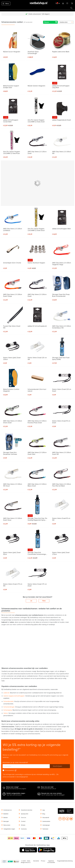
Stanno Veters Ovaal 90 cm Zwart (61, 422)
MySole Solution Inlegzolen (36, 86)
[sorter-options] (66, 22)
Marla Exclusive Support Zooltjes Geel (11, 87)
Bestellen (6, 814)
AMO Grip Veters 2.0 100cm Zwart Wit (62, 453)
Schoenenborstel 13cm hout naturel (37, 390)
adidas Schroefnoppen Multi (61, 229)
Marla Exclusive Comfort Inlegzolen (11, 390)
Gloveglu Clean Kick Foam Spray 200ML (61, 359)
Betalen (6, 818)
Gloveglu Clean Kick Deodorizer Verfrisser (10, 453)
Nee (44, 601)
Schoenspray (8, 710)
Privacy (43, 861)
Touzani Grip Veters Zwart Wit (12, 327)
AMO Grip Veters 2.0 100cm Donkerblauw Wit (62, 327)
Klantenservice (8, 810)
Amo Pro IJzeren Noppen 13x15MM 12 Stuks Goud (36, 230)
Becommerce (10, 862)
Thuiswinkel (16, 862)
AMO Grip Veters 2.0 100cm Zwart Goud (13, 519)
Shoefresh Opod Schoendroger (33, 53)
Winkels (23, 825)
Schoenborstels (8, 701)
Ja (31, 601)
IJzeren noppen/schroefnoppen (14, 696)
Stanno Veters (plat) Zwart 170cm (61, 553)
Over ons (23, 818)
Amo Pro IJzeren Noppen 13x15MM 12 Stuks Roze (11, 153)
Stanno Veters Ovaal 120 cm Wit (37, 359)
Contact (23, 821)
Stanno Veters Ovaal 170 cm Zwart (37, 585)
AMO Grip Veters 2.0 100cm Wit (62, 153)
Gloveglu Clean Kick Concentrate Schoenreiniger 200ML (37, 553)
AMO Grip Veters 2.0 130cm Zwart (37, 153)
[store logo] (37, 3)
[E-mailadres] (26, 766)
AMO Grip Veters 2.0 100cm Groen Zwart (13, 422)
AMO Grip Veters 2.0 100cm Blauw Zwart (37, 485)
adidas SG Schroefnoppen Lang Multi (61, 87)
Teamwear (45, 829)
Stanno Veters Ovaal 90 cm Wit (61, 519)
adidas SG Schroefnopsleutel (37, 326)
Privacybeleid (9, 770)
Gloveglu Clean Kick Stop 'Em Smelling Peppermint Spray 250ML (37, 519)
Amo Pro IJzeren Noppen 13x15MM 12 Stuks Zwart (36, 121)
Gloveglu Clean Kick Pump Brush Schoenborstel (61, 295)
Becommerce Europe (4, 862)
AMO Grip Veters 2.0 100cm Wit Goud (13, 485)
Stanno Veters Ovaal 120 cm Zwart (62, 390)
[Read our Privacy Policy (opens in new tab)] (16, 770)
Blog (44, 814)
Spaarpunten (25, 814)
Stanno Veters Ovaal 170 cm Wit (13, 585)
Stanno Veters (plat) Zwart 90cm (12, 553)
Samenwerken (46, 821)
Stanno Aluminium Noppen (36, 263)
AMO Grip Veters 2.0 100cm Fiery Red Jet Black (62, 485)
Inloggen (63, 3)
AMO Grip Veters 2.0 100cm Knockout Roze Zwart (37, 422)
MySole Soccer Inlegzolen (12, 52)
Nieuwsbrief (46, 818)
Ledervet (6, 693)
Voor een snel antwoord (14, 795)
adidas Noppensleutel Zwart (62, 120)
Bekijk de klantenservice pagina (16, 789)
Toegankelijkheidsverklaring (65, 861)
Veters (6, 713)
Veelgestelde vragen (9, 829)
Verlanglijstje (67, 3)
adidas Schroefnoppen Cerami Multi (11, 121)
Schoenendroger (9, 707)
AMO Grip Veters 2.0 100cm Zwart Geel (37, 453)
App (44, 810)
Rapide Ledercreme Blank (61, 52)
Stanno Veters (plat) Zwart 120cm (12, 359)
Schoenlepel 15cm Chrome (12, 263)
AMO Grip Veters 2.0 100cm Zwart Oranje (13, 295)
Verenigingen (46, 825)
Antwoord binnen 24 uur (48, 789)
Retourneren (7, 825)
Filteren (50, 22)
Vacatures (24, 829)
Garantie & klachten (27, 810)
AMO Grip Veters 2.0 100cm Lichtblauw (13, 230)
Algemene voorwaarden (51, 862)
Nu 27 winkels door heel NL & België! (53, 795)
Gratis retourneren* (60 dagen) (39, 14)
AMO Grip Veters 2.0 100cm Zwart (37, 295)
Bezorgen (6, 821)
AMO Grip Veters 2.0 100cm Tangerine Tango (62, 264)
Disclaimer (36, 861)
